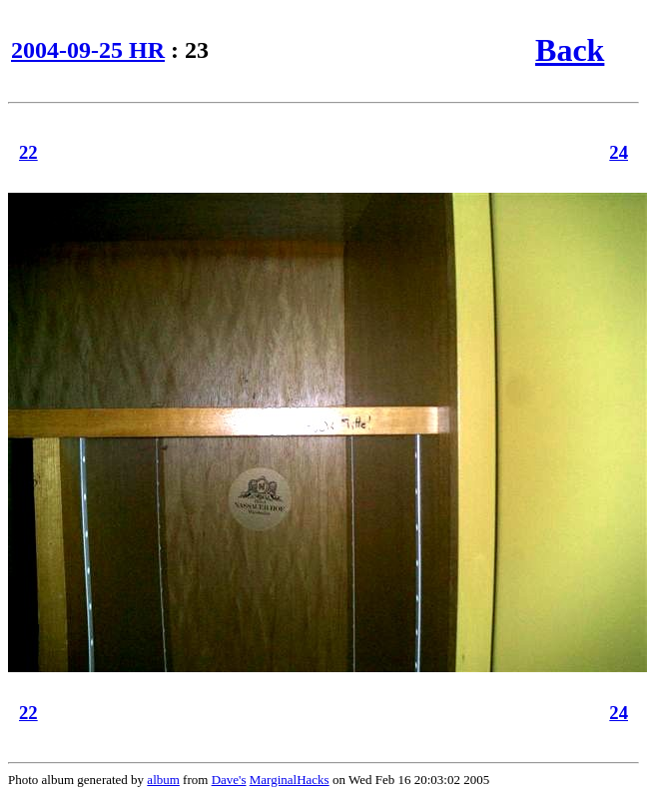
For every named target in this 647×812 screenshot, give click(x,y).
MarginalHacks (290, 780)
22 (28, 152)
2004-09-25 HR (88, 50)
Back (570, 50)
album (163, 780)
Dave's (229, 780)
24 (619, 152)
